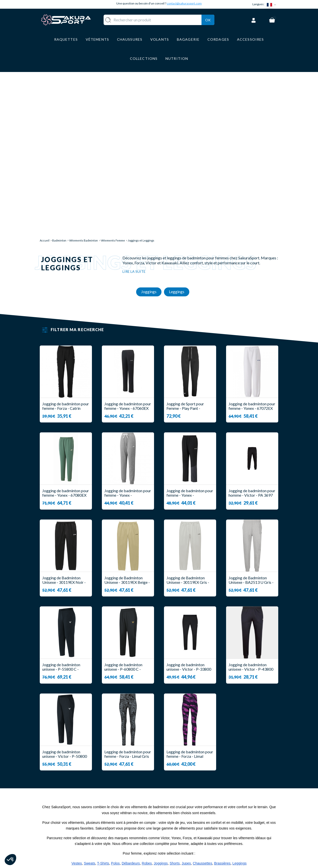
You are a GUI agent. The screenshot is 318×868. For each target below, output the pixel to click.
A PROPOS (174, 798)
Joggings (161, 696)
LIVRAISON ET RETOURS (187, 805)
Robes (147, 696)
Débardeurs (131, 696)
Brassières (222, 696)
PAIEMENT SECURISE (184, 812)
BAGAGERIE (133, 827)
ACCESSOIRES (135, 834)
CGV (168, 819)
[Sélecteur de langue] (273, 4)
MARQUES (131, 842)
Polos (115, 696)
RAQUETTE (132, 798)
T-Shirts (103, 696)
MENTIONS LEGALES (183, 827)
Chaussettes (202, 696)
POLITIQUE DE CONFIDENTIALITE (182, 836)
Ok (208, 19)
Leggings (240, 696)
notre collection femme (102, 715)
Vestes (77, 696)
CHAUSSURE (133, 819)
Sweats (89, 696)
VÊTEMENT (132, 812)
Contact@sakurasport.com (63, 831)
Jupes (186, 696)
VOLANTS (131, 805)
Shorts (175, 696)
